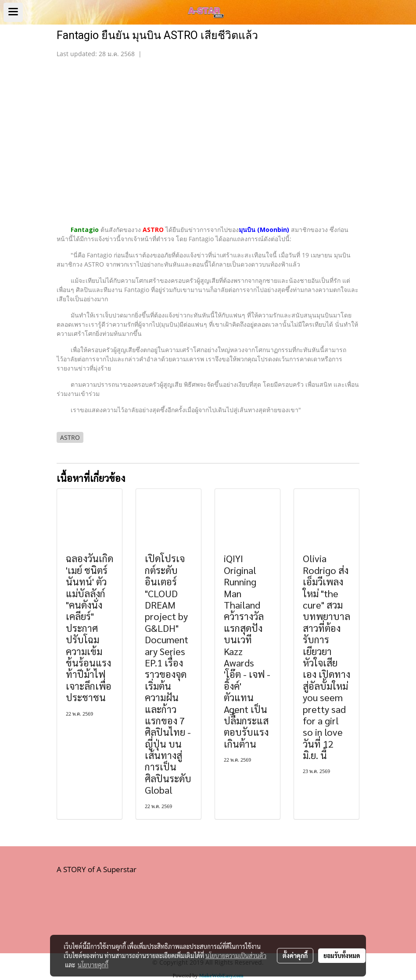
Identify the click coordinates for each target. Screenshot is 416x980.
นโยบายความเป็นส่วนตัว (236, 955)
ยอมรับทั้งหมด (342, 955)
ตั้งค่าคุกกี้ (295, 955)
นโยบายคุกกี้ (93, 965)
